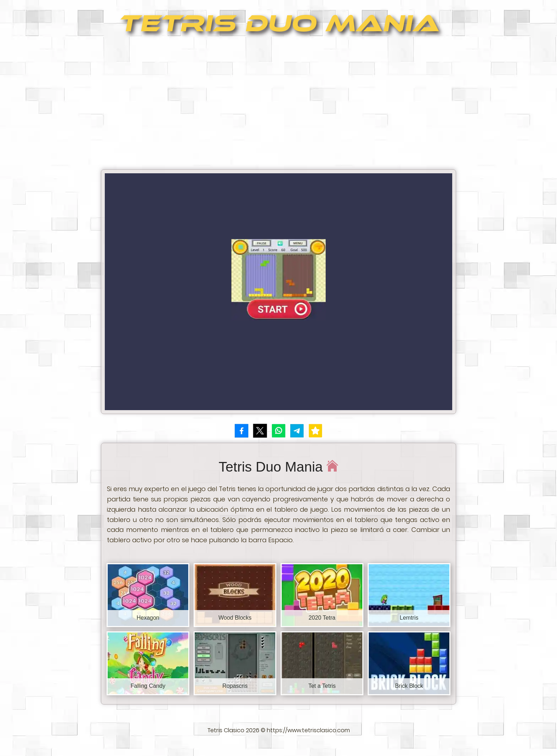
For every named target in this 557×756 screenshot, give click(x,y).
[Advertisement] (278, 105)
